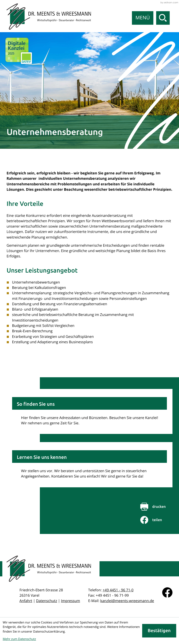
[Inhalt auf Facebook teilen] (156, 520)
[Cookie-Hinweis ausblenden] (159, 631)
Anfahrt (26, 601)
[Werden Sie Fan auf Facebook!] (167, 592)
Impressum (70, 601)
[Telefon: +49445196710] (118, 590)
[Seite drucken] (156, 507)
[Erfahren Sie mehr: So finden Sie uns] (90, 411)
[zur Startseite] (49, 17)
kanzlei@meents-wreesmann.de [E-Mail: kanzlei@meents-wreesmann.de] (127, 601)
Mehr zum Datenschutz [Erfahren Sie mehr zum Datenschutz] (19, 639)
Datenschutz (47, 601)
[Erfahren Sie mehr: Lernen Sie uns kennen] (90, 465)
